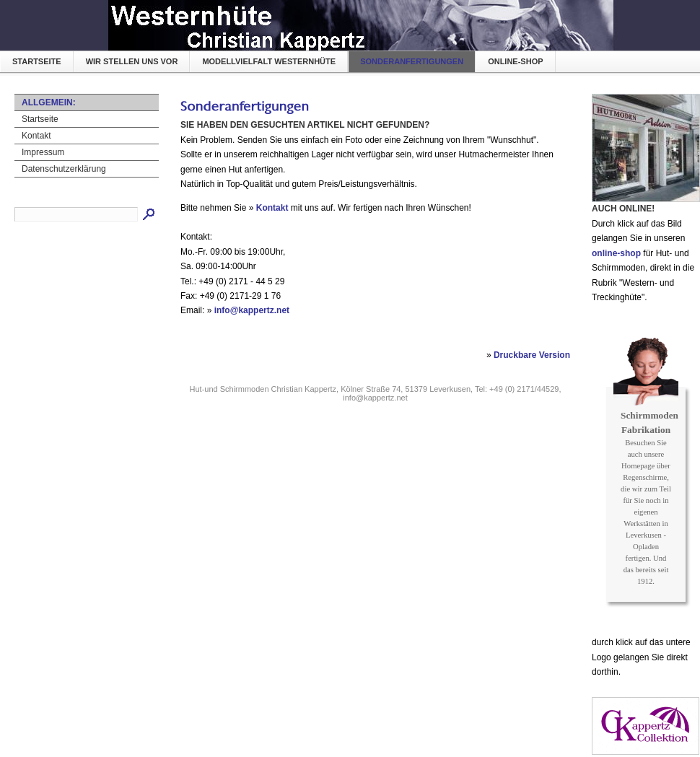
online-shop (515, 61)
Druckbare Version (532, 355)
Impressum (43, 152)
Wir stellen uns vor (132, 61)
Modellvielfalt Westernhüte (269, 61)
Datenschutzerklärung (64, 169)
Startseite (37, 61)
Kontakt (36, 136)
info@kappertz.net (252, 310)
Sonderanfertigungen (412, 61)
